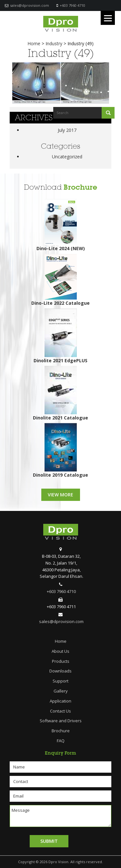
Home (61, 641)
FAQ (61, 741)
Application (60, 701)
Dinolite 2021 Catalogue (60, 418)
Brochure (80, 187)
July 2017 (67, 130)
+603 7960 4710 (72, 5)
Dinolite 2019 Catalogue (60, 475)
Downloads (60, 671)
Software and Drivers (61, 721)
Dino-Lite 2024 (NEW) (61, 248)
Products (61, 661)
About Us (60, 651)
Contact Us (60, 711)
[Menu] (108, 18)
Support (60, 681)
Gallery (61, 691)
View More (60, 495)
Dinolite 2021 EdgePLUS (60, 360)
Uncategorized (67, 157)
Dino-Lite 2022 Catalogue (60, 303)
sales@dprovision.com (30, 5)
